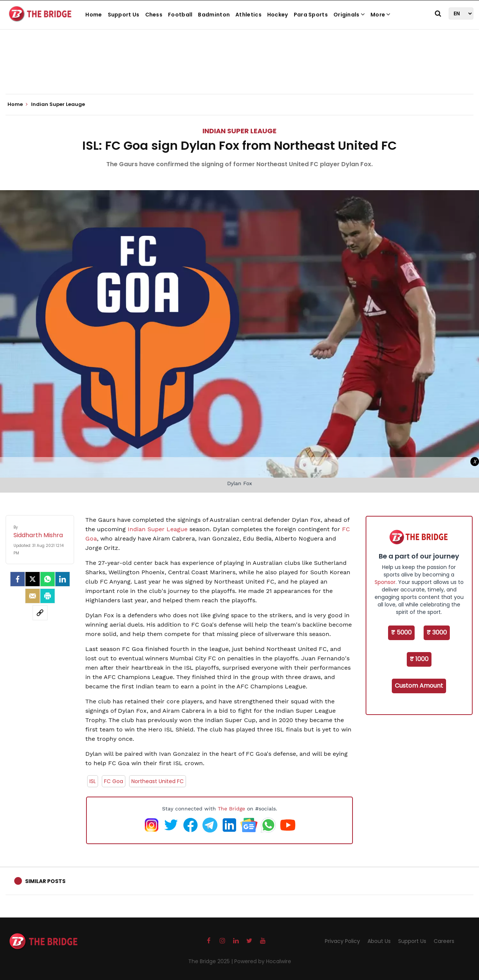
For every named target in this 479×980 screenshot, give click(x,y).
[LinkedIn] (62, 579)
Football (180, 15)
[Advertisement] (239, 71)
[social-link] (40, 613)
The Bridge (231, 809)
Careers (444, 941)
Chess (154, 15)
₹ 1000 (419, 659)
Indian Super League (158, 529)
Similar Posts (45, 881)
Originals (349, 15)
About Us (379, 941)
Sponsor (385, 582)
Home (94, 15)
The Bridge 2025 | (211, 961)
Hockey (278, 15)
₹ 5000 (401, 632)
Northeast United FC (158, 781)
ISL (93, 781)
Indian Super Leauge (239, 131)
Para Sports (311, 15)
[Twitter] (33, 579)
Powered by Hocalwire (263, 961)
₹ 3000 (437, 632)
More (381, 15)
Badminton (214, 15)
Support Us (124, 15)
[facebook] (18, 579)
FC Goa (114, 781)
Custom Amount (419, 686)
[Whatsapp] (48, 579)
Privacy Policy (342, 941)
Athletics (248, 15)
